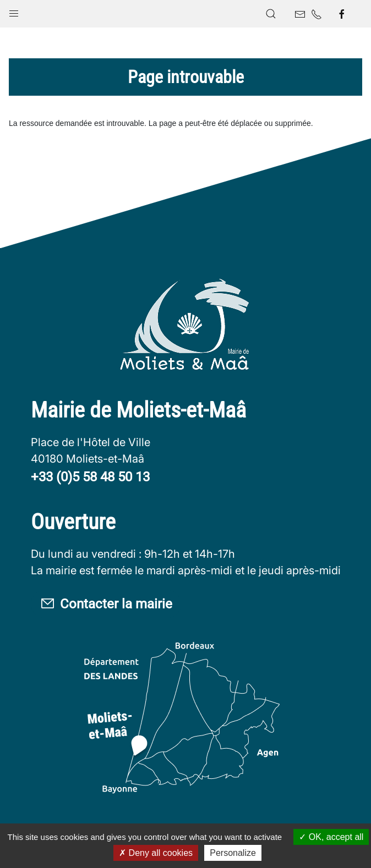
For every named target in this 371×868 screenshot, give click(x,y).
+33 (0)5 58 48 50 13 (90, 477)
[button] (14, 11)
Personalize (233, 853)
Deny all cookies (156, 853)
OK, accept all (331, 837)
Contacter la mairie (106, 604)
